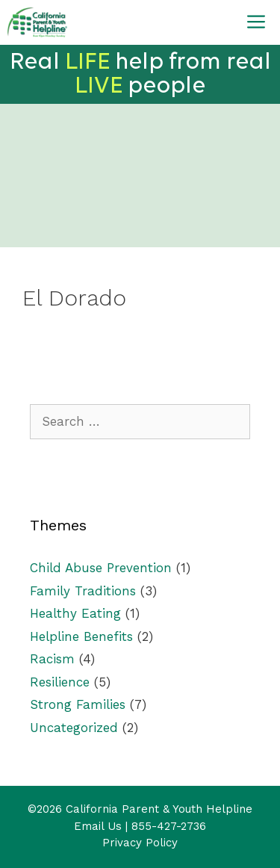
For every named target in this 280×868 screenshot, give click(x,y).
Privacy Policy (140, 843)
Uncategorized (74, 728)
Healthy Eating (75, 613)
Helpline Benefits (81, 636)
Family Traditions (83, 591)
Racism (52, 659)
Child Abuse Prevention (101, 568)
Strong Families (78, 704)
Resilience (60, 682)
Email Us (98, 826)
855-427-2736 (169, 826)
